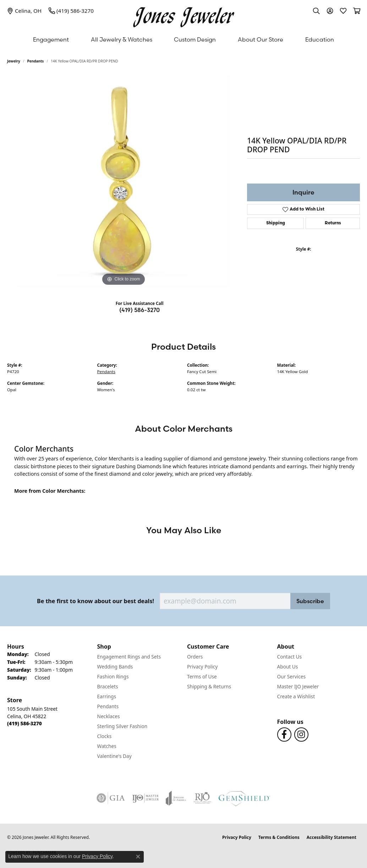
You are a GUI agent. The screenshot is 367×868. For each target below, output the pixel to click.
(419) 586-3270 (139, 310)
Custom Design (195, 39)
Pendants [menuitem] (108, 706)
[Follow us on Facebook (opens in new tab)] (284, 735)
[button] (316, 11)
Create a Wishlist (296, 696)
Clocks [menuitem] (105, 736)
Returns (333, 223)
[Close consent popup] (138, 857)
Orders (195, 657)
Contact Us (290, 657)
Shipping (276, 223)
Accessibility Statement (332, 837)
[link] (24, 11)
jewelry (14, 61)
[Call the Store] (24, 723)
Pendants (36, 61)
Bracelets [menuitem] (108, 686)
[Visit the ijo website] (145, 798)
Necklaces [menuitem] (109, 716)
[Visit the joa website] (176, 798)
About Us (288, 667)
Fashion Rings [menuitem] (113, 676)
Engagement (51, 39)
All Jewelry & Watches (122, 39)
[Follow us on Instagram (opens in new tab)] (301, 735)
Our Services (292, 676)
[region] (124, 181)
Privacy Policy (202, 667)
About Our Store (261, 39)
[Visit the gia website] (111, 798)
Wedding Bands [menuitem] (115, 667)
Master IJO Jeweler (298, 686)
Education (320, 39)
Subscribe (310, 601)
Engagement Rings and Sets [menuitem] (129, 657)
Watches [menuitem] (107, 746)
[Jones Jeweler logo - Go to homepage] (184, 15)
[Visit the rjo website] (202, 798)
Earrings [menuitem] (107, 696)
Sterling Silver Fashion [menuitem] (122, 726)
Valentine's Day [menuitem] (114, 756)
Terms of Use (202, 676)
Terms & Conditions (279, 837)
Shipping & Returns (209, 686)
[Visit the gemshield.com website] (244, 798)
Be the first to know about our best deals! (95, 601)
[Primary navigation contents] (183, 39)
